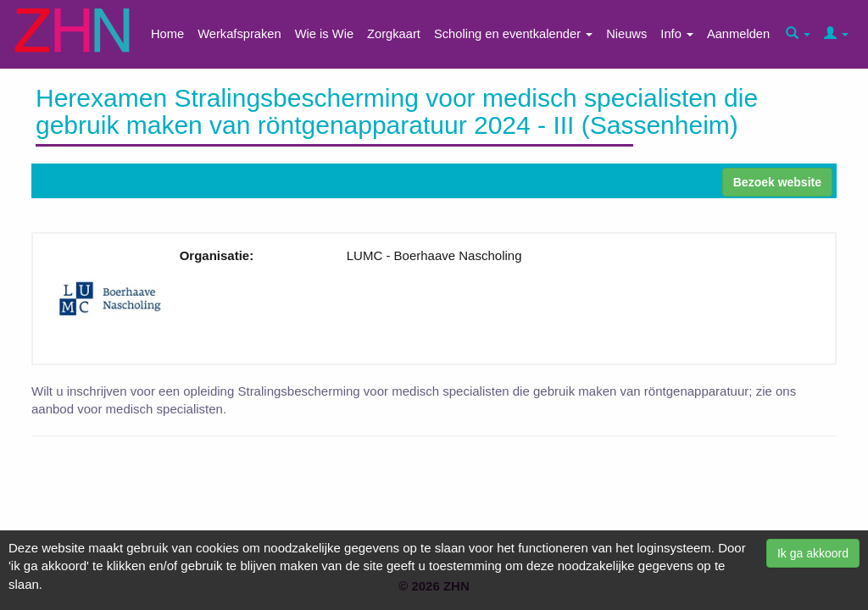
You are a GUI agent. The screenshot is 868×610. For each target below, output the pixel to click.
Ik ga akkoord (813, 553)
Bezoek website (777, 182)
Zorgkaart (394, 34)
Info (677, 34)
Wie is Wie (324, 34)
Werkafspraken (239, 34)
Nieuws (626, 34)
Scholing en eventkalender (513, 34)
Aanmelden (738, 34)
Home (167, 34)
